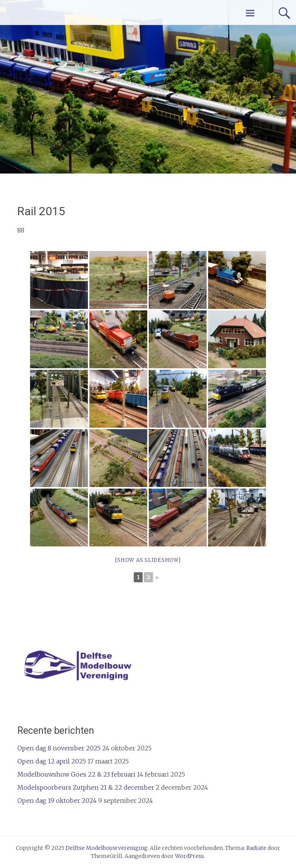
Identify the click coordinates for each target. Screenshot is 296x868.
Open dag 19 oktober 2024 (57, 801)
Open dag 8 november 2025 (59, 748)
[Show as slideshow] (148, 560)
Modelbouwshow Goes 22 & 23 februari (76, 774)
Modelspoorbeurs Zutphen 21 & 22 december (86, 787)
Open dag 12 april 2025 (52, 761)
